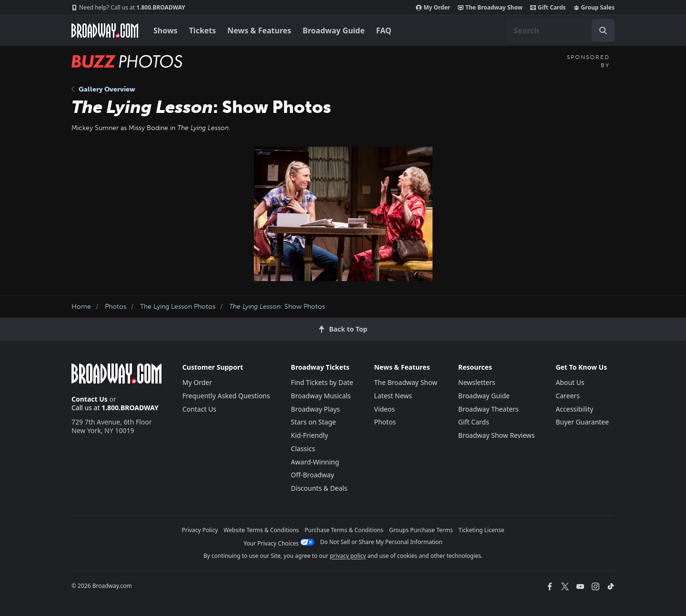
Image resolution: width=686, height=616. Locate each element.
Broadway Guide (333, 30)
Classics (303, 449)
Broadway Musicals (321, 396)
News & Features (259, 30)
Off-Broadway (313, 475)
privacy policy (348, 556)
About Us (570, 382)
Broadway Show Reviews (497, 435)
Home (81, 307)
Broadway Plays (316, 409)
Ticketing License (482, 530)
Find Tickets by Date (322, 382)
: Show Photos (277, 307)
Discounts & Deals (319, 488)
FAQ (384, 30)
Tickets (203, 30)
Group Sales (594, 8)
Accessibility (574, 409)
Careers (567, 396)
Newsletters (477, 382)
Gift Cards (548, 8)
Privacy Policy (200, 530)
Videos (384, 409)
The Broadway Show (490, 8)
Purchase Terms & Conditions (344, 530)
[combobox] (560, 30)
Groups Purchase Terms (421, 530)
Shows (166, 30)
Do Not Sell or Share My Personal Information (381, 542)
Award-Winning (315, 462)
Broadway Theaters (489, 409)
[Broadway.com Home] (105, 30)
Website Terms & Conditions (261, 530)
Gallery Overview (103, 89)
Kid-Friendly (310, 435)
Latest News (393, 396)
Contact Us (90, 399)
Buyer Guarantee (582, 422)
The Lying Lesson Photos (178, 307)
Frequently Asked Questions (226, 396)
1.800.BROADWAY (128, 8)
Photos (116, 307)
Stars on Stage (314, 422)
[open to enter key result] (603, 30)
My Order (433, 8)
